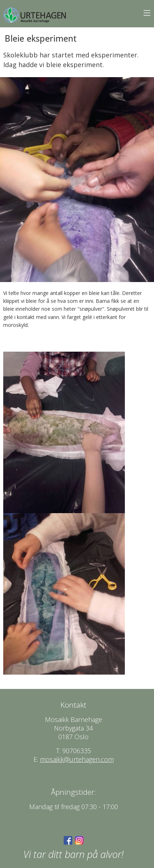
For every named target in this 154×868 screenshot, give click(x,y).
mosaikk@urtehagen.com (77, 759)
